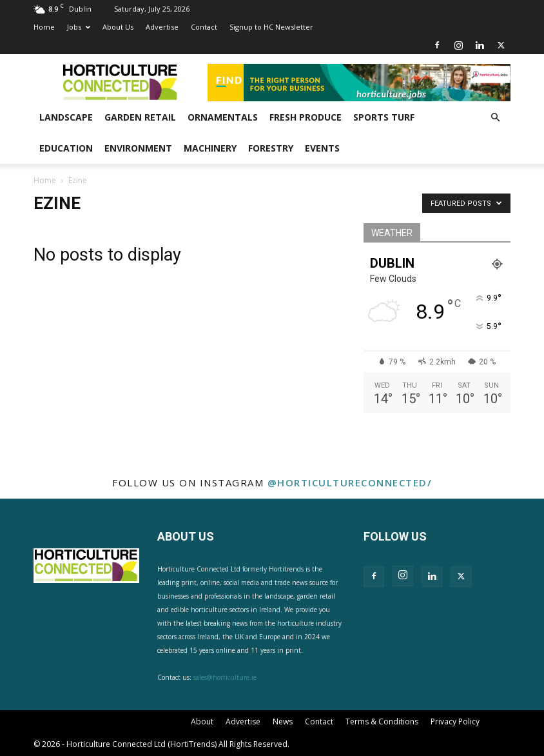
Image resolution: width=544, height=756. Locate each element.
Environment (138, 148)
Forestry (271, 148)
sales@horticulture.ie (225, 677)
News (283, 721)
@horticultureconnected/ (350, 482)
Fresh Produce (306, 117)
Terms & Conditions (382, 721)
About (202, 721)
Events (322, 148)
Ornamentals (223, 117)
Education (66, 148)
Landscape (66, 117)
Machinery (210, 148)
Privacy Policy (455, 721)
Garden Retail (140, 117)
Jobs (79, 27)
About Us (118, 27)
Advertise (162, 27)
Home (44, 27)
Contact (204, 27)
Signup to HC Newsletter (271, 27)
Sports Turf (384, 117)
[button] (495, 118)
